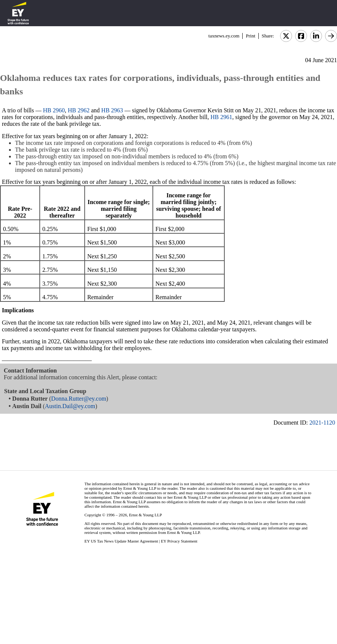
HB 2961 (221, 117)
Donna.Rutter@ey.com (79, 399)
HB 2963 (112, 110)
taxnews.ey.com (224, 36)
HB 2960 (54, 110)
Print (250, 36)
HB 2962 (79, 110)
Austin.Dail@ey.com (70, 406)
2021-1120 (322, 423)
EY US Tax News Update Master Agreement (121, 541)
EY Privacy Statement (179, 541)
